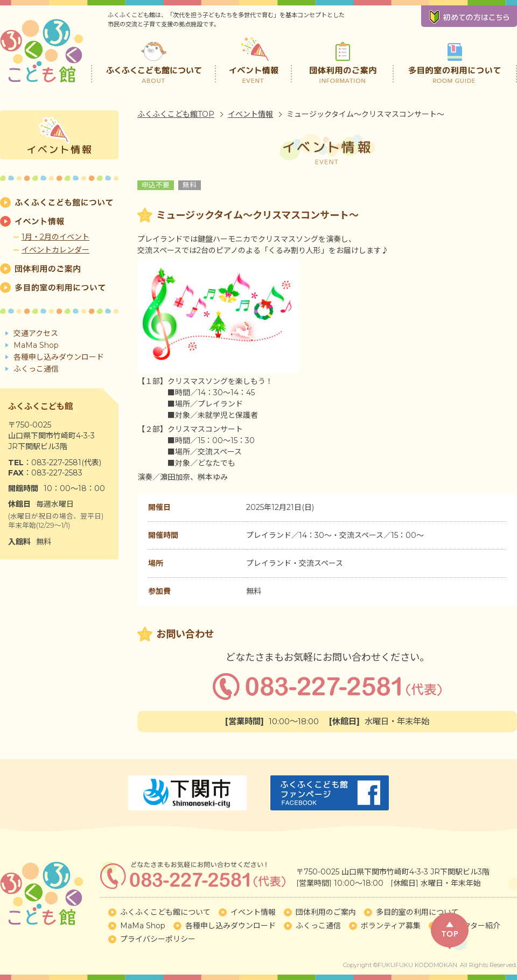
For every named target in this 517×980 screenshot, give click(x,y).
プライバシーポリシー (158, 939)
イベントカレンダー (55, 250)
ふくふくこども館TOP (176, 114)
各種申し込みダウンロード (59, 357)
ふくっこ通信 (36, 369)
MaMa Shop (36, 345)
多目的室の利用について (455, 59)
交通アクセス (36, 333)
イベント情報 (254, 59)
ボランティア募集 (391, 926)
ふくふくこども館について (153, 59)
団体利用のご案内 (343, 59)
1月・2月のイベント (55, 237)
